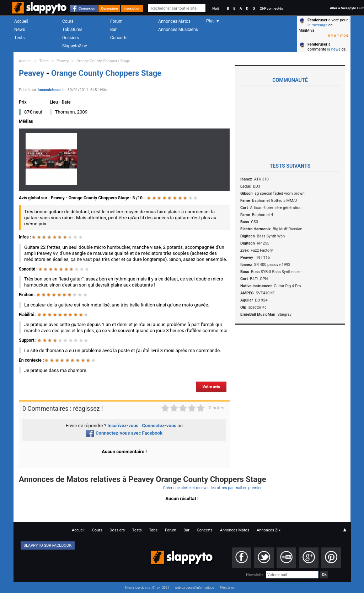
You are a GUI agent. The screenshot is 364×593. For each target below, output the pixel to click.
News (20, 30)
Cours (68, 21)
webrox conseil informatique (194, 588)
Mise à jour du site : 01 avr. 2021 (147, 588)
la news (334, 49)
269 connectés (271, 8)
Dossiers (71, 38)
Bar (113, 30)
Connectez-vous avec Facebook (124, 433)
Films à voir (227, 588)
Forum (116, 21)
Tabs (153, 530)
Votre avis (211, 387)
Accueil (21, 21)
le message (317, 25)
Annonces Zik (269, 530)
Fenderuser (317, 20)
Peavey (63, 61)
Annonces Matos (174, 21)
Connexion (87, 8)
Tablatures (72, 30)
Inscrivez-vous (123, 426)
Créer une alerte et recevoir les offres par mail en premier (212, 488)
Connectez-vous (159, 426)
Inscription (132, 8)
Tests (19, 38)
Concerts (119, 38)
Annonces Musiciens (178, 30)
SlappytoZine (75, 46)
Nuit (215, 8)
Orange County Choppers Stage (103, 61)
